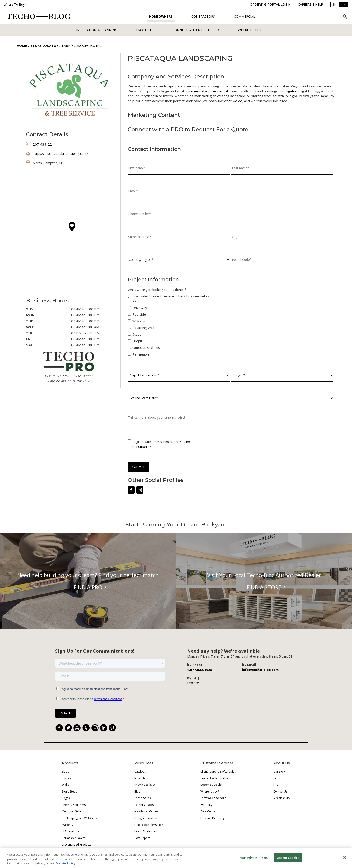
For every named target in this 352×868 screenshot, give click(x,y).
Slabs (65, 772)
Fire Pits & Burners (74, 805)
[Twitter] (68, 728)
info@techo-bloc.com (260, 670)
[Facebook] (59, 728)
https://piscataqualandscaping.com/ (60, 153)
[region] (176, 858)
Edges (66, 798)
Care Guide (208, 811)
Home (22, 45)
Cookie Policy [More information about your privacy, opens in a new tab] (65, 863)
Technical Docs (144, 805)
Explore (193, 683)
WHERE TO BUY (250, 30)
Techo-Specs (143, 798)
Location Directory (212, 818)
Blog (137, 791)
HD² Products (71, 831)
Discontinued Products (77, 845)
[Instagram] (95, 728)
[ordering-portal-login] (270, 5)
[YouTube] (77, 728)
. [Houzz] (88, 728)
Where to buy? (210, 791)
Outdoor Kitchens (73, 811)
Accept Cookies (288, 857)
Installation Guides (146, 811)
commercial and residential (207, 91)
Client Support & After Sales (218, 772)
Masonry (68, 825)
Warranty (206, 805)
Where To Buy (16, 4)
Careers (278, 778)
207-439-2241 (44, 144)
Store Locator (44, 45)
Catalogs (140, 772)
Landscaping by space (149, 825)
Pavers (66, 778)
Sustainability (282, 798)
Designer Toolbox (146, 818)
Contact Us (280, 791)
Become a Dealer (212, 785)
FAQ (276, 785)
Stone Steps (69, 791)
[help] (319, 5)
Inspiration (141, 778)
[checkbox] (231, 329)
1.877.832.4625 (200, 670)
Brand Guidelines (145, 831)
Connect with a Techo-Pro (196, 30)
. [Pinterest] (114, 728)
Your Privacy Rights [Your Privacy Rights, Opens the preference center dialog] (253, 857)
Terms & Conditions (213, 798)
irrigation (291, 91)
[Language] (339, 5)
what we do (233, 101)
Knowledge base (145, 785)
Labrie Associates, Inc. (82, 45)
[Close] (345, 857)
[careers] (305, 5)
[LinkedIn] (104, 728)
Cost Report (142, 838)
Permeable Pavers (74, 838)
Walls (65, 785)
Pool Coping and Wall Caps (79, 818)
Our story (279, 772)
